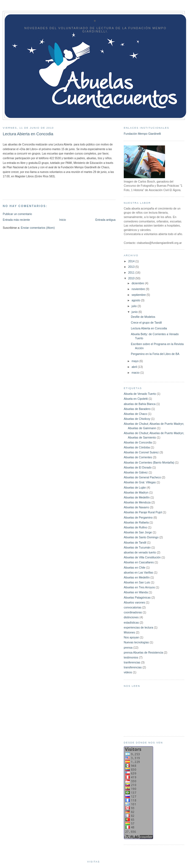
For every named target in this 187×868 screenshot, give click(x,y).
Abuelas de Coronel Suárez (141, 452)
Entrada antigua (105, 220)
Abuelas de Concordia (138, 443)
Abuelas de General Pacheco (142, 477)
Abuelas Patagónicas (137, 598)
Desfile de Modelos (143, 317)
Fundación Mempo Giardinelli (142, 134)
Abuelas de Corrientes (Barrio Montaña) (149, 463)
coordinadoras (133, 612)
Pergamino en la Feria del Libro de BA (155, 354)
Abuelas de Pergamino (138, 518)
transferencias (133, 667)
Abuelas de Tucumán (137, 548)
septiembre (139, 295)
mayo (136, 361)
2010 (132, 278)
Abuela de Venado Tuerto (140, 394)
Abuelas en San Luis (137, 582)
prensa (128, 648)
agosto (136, 300)
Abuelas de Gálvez (136, 472)
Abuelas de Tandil (135, 543)
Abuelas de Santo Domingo (141, 537)
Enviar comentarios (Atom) (38, 228)
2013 (132, 267)
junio (135, 312)
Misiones (129, 633)
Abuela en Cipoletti (136, 399)
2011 (132, 273)
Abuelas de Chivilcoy (137, 419)
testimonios (131, 658)
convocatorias (133, 607)
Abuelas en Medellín (137, 578)
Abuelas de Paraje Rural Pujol (143, 512)
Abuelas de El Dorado (138, 468)
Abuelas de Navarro (136, 507)
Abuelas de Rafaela (136, 523)
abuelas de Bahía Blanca (140, 404)
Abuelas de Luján (135, 488)
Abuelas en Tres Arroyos (139, 587)
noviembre (139, 289)
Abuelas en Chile (135, 568)
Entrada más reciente (16, 220)
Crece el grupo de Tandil (146, 323)
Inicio (63, 220)
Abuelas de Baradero (137, 409)
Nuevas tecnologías (136, 642)
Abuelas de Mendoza (137, 502)
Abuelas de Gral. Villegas (140, 482)
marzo (136, 373)
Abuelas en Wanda (136, 592)
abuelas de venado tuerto (140, 553)
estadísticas (131, 623)
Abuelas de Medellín (137, 498)
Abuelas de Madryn (136, 493)
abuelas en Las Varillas (138, 573)
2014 (132, 261)
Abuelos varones (134, 603)
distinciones (131, 617)
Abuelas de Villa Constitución (142, 557)
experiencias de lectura (138, 628)
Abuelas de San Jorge (138, 532)
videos (128, 672)
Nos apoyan (131, 637)
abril (135, 367)
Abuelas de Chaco (135, 414)
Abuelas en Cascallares (139, 562)
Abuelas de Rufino (135, 527)
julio (135, 306)
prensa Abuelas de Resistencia (143, 653)
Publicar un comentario (17, 214)
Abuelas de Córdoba (137, 447)
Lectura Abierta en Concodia (149, 328)
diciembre (138, 283)
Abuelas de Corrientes (138, 457)
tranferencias (132, 662)
